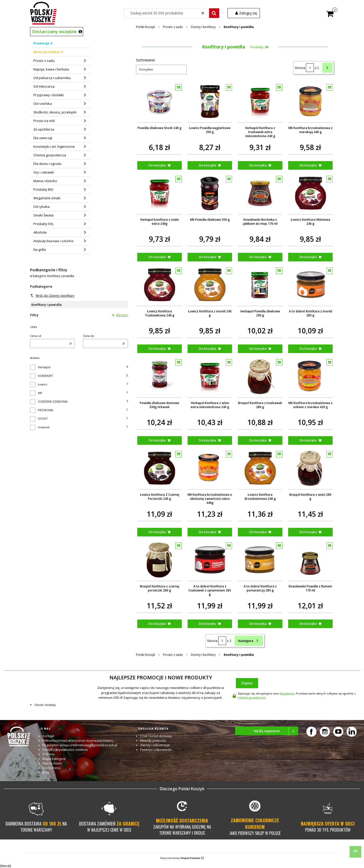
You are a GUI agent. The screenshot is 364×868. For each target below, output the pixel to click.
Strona (300, 68)
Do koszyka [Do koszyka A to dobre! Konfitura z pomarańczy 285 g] (258, 624)
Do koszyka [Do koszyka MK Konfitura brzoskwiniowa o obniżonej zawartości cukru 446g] (208, 532)
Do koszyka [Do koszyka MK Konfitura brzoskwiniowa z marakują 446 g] (308, 165)
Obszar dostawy (45, 705)
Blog (46, 772)
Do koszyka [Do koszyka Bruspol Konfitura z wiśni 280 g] (308, 532)
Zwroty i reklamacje (155, 745)
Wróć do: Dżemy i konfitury (52, 296)
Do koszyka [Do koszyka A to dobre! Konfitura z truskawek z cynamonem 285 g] (208, 624)
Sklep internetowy (180, 858)
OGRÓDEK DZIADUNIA (53, 401)
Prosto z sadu (173, 27)
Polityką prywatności (252, 697)
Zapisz (247, 683)
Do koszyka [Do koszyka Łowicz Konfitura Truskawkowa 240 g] (157, 349)
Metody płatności (153, 740)
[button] (214, 13)
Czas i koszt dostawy (156, 736)
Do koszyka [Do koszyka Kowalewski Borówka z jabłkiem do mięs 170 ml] (258, 257)
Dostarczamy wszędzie (54, 32)
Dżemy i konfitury (203, 27)
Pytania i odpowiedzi (156, 750)
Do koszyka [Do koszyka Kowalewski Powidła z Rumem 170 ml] (308, 624)
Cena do (88, 336)
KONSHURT (45, 376)
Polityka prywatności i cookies (65, 750)
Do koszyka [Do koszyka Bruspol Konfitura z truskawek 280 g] (258, 440)
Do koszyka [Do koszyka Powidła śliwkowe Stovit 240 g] (157, 165)
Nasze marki (52, 763)
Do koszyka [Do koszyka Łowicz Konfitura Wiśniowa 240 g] (308, 257)
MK (40, 393)
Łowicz (43, 384)
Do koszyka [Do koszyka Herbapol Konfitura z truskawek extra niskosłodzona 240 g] (258, 165)
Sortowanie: (146, 60)
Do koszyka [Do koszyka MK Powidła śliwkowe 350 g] (208, 257)
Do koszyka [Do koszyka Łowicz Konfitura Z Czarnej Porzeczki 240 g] (157, 532)
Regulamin (287, 693)
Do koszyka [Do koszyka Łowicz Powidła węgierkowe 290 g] (208, 165)
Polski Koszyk (145, 27)
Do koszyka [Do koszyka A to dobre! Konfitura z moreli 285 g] (308, 349)
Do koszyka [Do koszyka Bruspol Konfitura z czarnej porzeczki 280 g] (157, 624)
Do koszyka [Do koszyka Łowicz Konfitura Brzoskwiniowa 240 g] (258, 532)
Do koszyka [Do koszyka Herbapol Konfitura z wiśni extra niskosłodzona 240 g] (208, 440)
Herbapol (44, 367)
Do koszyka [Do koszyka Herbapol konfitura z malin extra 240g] (157, 257)
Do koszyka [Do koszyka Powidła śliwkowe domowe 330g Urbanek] (157, 440)
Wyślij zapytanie (276, 731)
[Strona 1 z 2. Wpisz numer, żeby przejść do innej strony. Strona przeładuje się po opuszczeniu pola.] (310, 68)
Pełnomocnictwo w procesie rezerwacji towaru (78, 740)
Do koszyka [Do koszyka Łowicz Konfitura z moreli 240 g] (208, 349)
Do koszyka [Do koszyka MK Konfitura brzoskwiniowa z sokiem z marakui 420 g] (308, 440)
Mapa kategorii (54, 759)
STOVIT (43, 419)
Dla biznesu (52, 768)
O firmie (49, 754)
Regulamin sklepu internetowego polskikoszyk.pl (80, 745)
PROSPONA (45, 410)
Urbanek (44, 427)
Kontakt (48, 736)
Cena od (36, 336)
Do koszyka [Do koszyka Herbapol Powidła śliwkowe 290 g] (258, 349)
